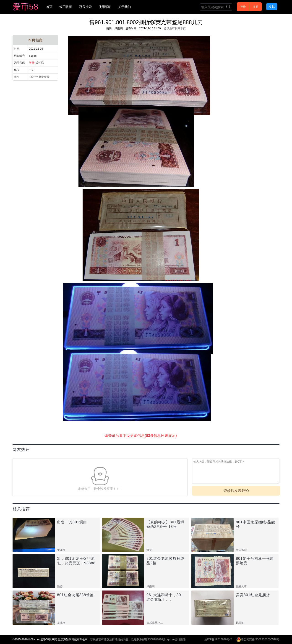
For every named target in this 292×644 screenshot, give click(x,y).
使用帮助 (105, 7)
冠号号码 (19, 63)
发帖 (272, 7)
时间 (17, 49)
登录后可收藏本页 (175, 28)
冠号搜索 (85, 7)
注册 (255, 7)
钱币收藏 (66, 7)
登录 (243, 7)
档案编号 (19, 56)
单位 (17, 70)
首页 (49, 7)
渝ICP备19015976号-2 (218, 639)
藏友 (17, 77)
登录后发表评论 (236, 491)
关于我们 (125, 7)
